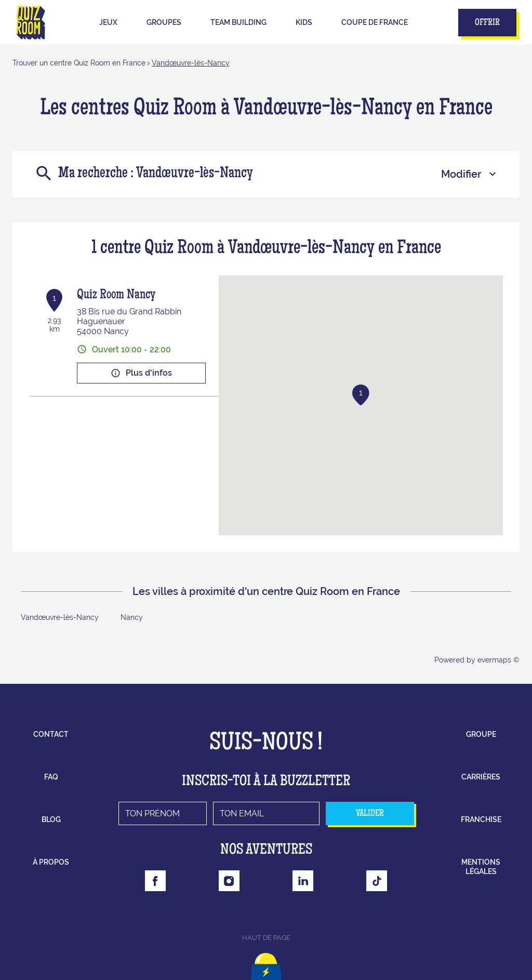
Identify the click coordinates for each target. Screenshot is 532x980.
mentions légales (481, 867)
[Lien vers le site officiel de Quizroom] (31, 22)
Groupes (164, 22)
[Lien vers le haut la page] (266, 962)
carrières (481, 777)
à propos (51, 862)
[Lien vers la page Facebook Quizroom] (155, 881)
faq (51, 777)
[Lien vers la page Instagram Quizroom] (229, 881)
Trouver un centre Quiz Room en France (79, 63)
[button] (361, 395)
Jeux (108, 22)
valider (370, 814)
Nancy (132, 617)
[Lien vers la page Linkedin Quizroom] (303, 881)
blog (51, 819)
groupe (481, 734)
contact (51, 734)
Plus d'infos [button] (141, 373)
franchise (481, 819)
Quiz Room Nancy (116, 296)
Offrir (487, 23)
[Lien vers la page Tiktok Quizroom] (377, 881)
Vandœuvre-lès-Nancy (191, 63)
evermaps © (498, 660)
